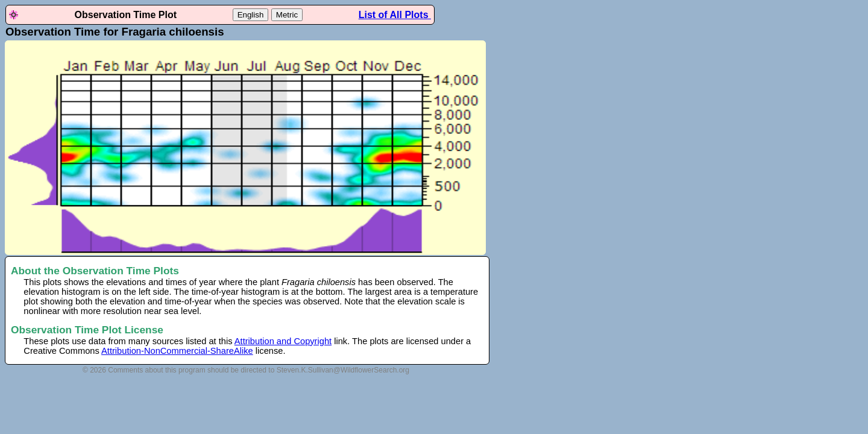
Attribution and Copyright (283, 341)
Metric (287, 15)
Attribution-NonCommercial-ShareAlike (177, 351)
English (251, 15)
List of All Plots (395, 15)
